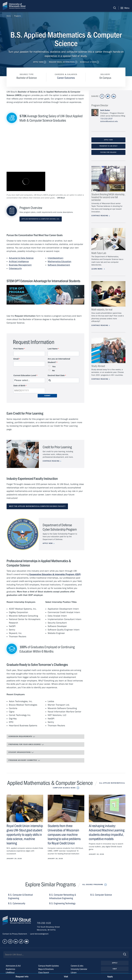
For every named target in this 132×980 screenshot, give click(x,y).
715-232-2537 (106, 119)
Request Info (22, 977)
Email (16, 359)
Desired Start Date (56, 375)
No (53, 370)
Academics (10, 969)
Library (74, 973)
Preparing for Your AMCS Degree (26, 745)
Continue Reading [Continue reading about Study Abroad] (100, 379)
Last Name (53, 349)
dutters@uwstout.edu (109, 121)
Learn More (97, 269)
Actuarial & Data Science (21, 258)
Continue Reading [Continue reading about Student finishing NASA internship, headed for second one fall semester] (100, 216)
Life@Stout (10, 973)
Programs (18, 16)
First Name (18, 349)
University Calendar (79, 969)
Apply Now (38, 62)
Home (9, 16)
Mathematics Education (59, 262)
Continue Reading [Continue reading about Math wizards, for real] (100, 325)
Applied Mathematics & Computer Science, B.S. (41, 219)
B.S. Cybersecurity (17, 903)
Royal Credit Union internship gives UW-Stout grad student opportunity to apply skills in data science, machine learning (25, 835)
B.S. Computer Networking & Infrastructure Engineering (63, 896)
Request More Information (62, 62)
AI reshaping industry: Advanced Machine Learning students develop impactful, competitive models (107, 832)
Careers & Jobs (77, 966)
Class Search (44, 973)
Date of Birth (19, 386)
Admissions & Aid (13, 966)
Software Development (59, 265)
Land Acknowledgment (39, 934)
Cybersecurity (15, 268)
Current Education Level (25, 375)
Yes (54, 366)
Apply (115, 963)
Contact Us (7, 934)
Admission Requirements (22, 737)
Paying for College (108, 152)
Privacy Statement (20, 934)
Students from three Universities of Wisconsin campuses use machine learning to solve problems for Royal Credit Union (64, 835)
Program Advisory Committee (24, 760)
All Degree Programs (93, 885)
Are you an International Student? (59, 361)
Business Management (20, 265)
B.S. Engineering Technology (62, 903)
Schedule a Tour (88, 62)
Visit (115, 969)
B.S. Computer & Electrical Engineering (20, 896)
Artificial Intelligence (19, 262)
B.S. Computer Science (101, 895)
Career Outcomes (66, 78)
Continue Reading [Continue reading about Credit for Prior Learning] (51, 461)
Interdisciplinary (55, 258)
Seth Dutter (105, 110)
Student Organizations (21, 752)
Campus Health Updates (49, 966)
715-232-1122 (44, 923)
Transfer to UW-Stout (108, 146)
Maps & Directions (46, 969)
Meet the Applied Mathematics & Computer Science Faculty (37, 506)
